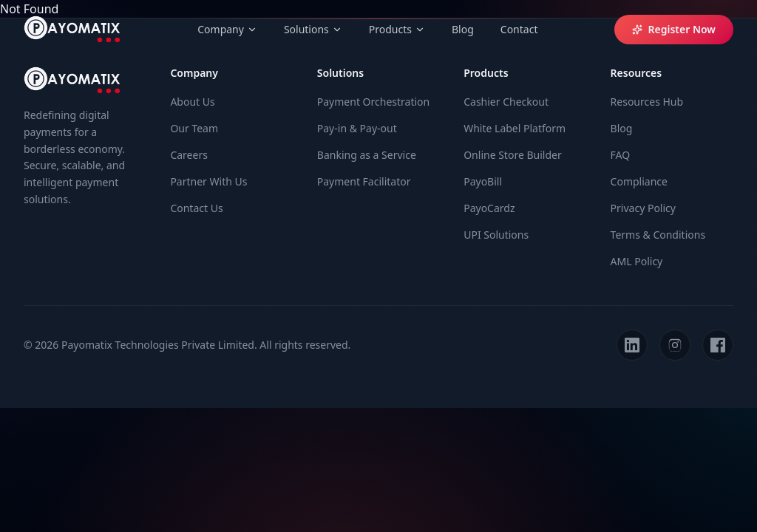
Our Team (194, 128)
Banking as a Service (367, 155)
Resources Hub (647, 102)
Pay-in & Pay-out (357, 128)
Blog (463, 29)
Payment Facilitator (364, 181)
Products (397, 29)
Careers (189, 155)
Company (227, 29)
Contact (519, 29)
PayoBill (483, 181)
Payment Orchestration (373, 102)
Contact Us (196, 208)
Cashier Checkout (506, 102)
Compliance (639, 181)
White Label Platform (515, 128)
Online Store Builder (513, 155)
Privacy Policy (643, 208)
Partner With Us (208, 181)
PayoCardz (489, 208)
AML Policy (637, 261)
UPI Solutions (496, 235)
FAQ (621, 155)
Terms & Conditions (658, 235)
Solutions (313, 29)
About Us (192, 102)
